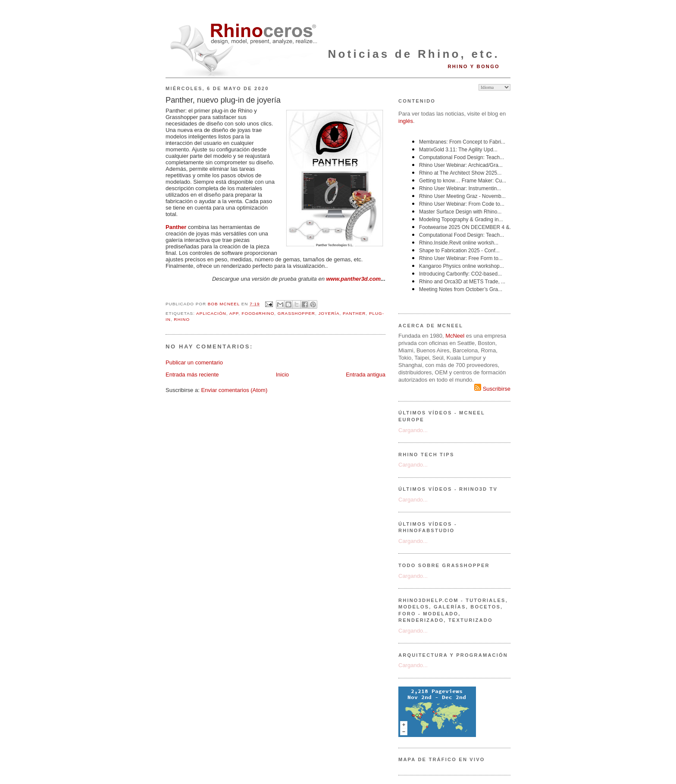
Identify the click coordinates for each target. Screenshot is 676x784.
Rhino (182, 319)
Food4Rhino (258, 313)
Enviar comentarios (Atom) (234, 390)
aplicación (211, 313)
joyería (329, 313)
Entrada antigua (366, 375)
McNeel (455, 336)
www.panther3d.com (354, 279)
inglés (406, 121)
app (234, 313)
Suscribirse (492, 389)
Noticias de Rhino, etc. (414, 54)
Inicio (282, 375)
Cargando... (413, 430)
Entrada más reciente (192, 375)
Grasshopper (296, 313)
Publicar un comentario (194, 362)
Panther (176, 227)
